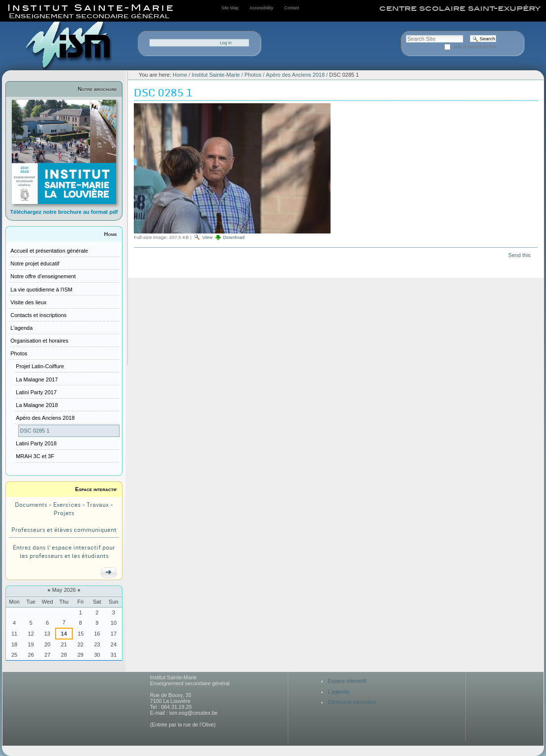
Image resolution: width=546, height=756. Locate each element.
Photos (253, 75)
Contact (292, 8)
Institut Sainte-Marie (216, 75)
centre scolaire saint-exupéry (460, 8)
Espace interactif (96, 489)
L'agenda (338, 692)
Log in (226, 43)
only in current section (475, 47)
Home (111, 234)
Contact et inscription (352, 702)
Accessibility (261, 8)
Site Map (230, 8)
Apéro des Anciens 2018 (296, 75)
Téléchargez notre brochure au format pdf (64, 212)
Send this (519, 255)
